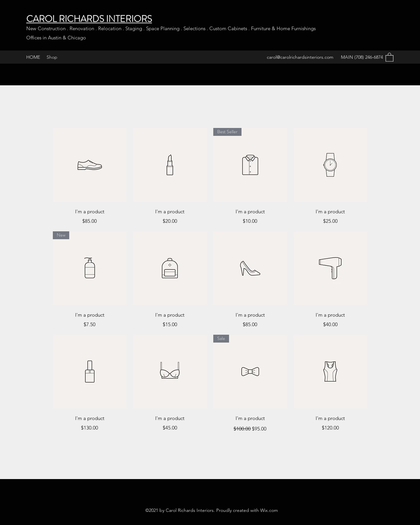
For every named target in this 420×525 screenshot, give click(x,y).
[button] (389, 57)
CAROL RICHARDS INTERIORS (89, 19)
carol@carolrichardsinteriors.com (300, 57)
